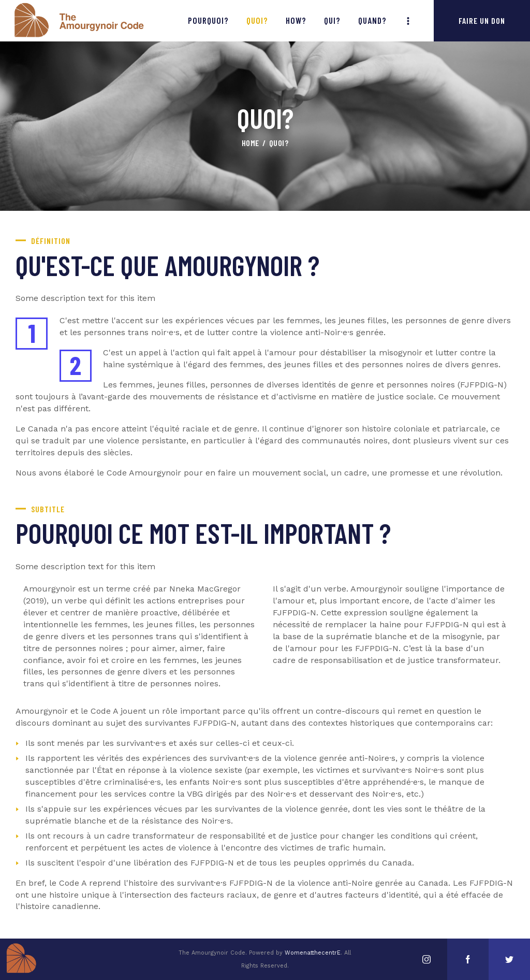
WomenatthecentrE (313, 953)
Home (251, 143)
